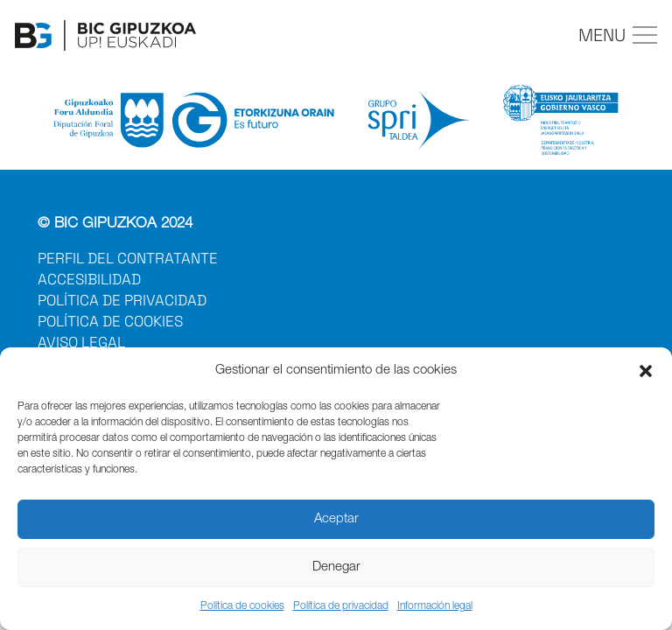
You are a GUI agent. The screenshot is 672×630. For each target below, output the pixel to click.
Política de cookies (242, 606)
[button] (646, 371)
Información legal (435, 606)
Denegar (336, 567)
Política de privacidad (341, 606)
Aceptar (336, 519)
